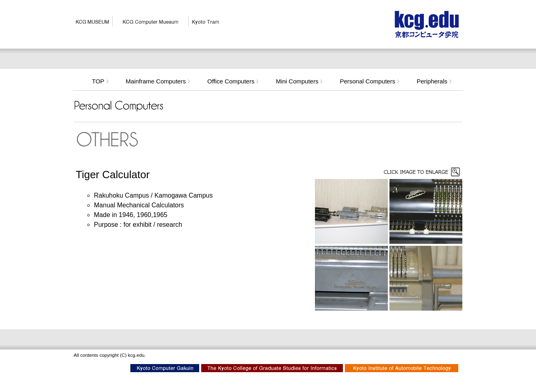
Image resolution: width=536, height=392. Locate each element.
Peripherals (435, 81)
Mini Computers (300, 81)
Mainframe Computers (158, 81)
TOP (101, 81)
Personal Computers (370, 81)
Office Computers (233, 81)
